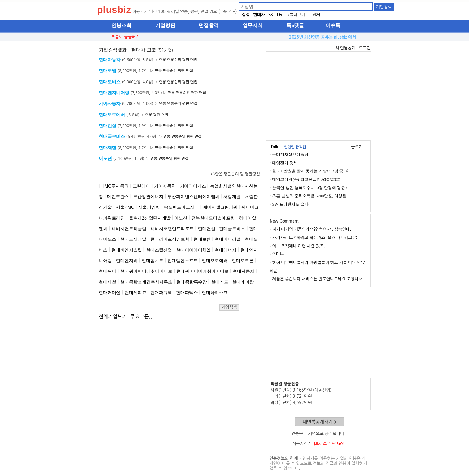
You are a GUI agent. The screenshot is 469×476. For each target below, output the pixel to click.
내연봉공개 (346, 48)
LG (279, 15)
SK (271, 15)
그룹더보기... (297, 15)
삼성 (246, 15)
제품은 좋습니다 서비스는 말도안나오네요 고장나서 (317, 279)
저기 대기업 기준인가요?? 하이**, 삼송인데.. (312, 229)
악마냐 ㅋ (280, 254)
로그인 (365, 48)
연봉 (163, 60)
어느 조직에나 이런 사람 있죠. (298, 246)
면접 (194, 60)
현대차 (259, 15)
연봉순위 (174, 60)
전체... (318, 15)
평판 (186, 60)
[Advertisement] (180, 379)
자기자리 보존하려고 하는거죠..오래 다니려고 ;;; (314, 238)
